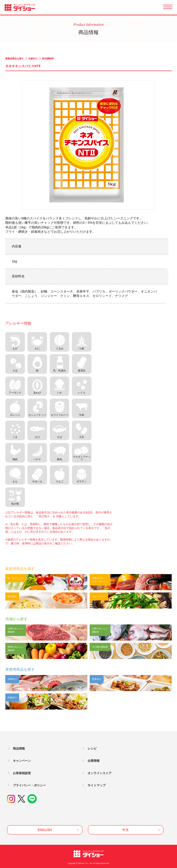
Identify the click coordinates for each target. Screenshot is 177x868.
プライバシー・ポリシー (29, 785)
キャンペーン (22, 761)
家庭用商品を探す (20, 569)
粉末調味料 (48, 59)
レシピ (92, 749)
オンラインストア (100, 773)
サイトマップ (97, 785)
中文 (126, 830)
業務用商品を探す (15, 59)
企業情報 (94, 761)
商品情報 (19, 749)
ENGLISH (45, 830)
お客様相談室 (22, 773)
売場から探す (16, 619)
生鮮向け (33, 59)
